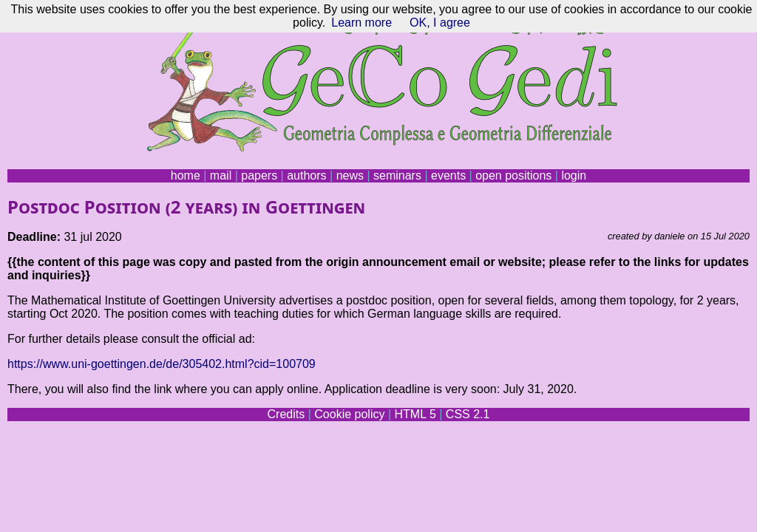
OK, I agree (440, 23)
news (350, 175)
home (186, 175)
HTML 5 (415, 414)
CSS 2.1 (468, 414)
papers (259, 175)
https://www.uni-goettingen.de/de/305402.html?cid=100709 (162, 364)
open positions (513, 175)
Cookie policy (349, 414)
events (448, 175)
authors (306, 175)
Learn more (361, 23)
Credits (286, 414)
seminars (397, 175)
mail (221, 175)
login (574, 175)
